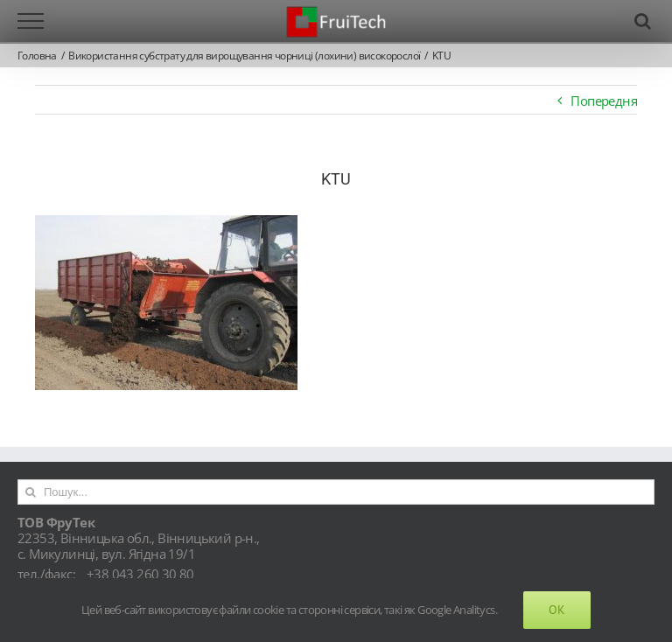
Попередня (604, 101)
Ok (557, 610)
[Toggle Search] (642, 21)
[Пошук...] (336, 492)
